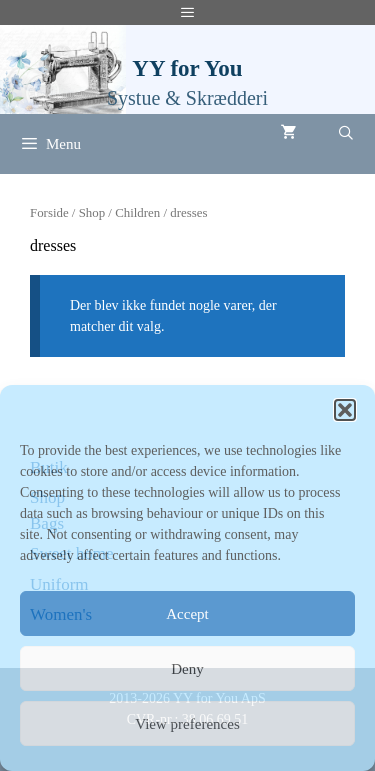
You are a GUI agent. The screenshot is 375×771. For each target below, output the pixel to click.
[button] (345, 410)
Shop (92, 213)
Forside (49, 213)
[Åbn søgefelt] (346, 134)
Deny (187, 669)
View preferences (187, 724)
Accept (187, 614)
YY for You (187, 68)
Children (137, 213)
